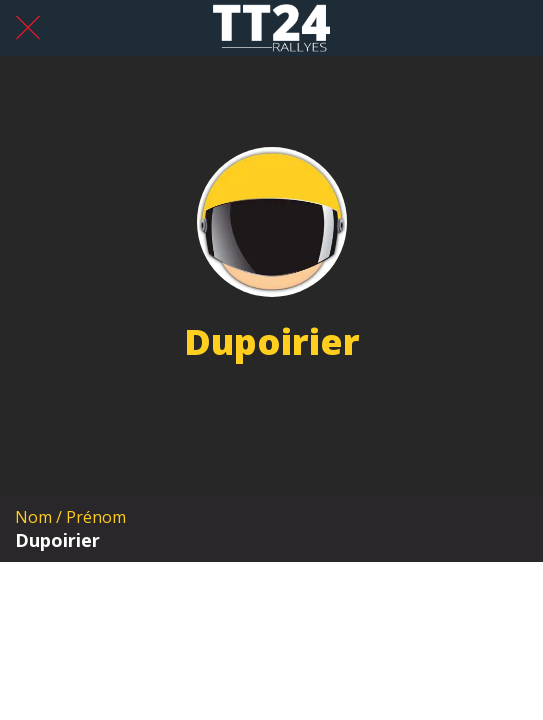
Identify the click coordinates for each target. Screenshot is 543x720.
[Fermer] (28, 28)
